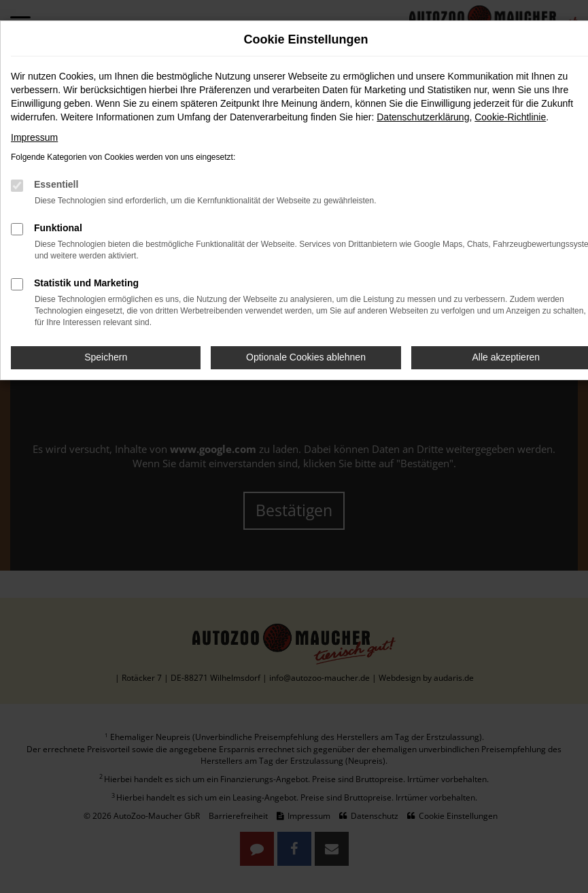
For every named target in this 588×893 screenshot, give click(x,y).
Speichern (106, 357)
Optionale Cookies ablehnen (306, 357)
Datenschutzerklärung (423, 117)
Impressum (34, 137)
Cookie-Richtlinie (510, 117)
